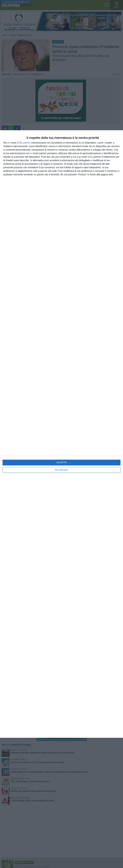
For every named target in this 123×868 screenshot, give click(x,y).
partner (27, 143)
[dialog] (61, 434)
